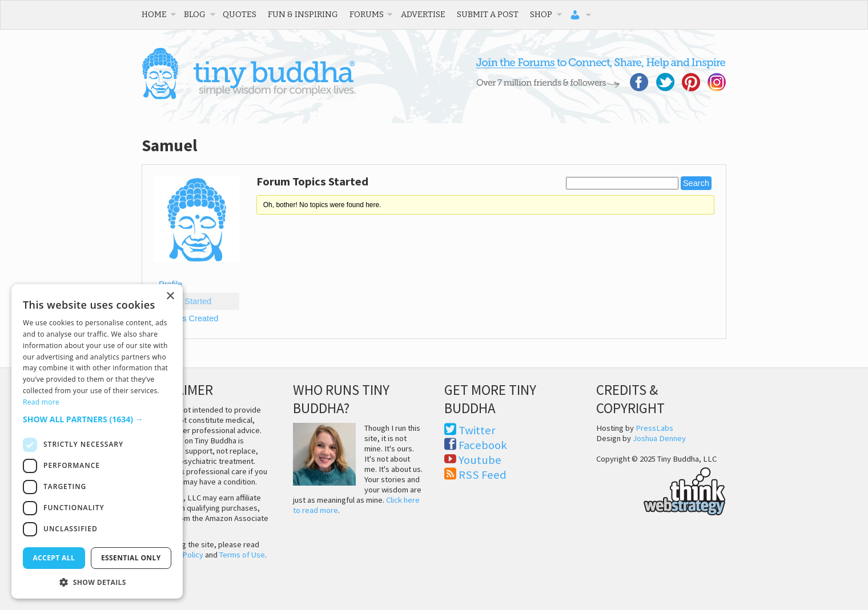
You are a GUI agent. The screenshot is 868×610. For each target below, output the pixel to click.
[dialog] (97, 441)
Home (154, 14)
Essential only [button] (131, 558)
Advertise (423, 14)
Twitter (477, 430)
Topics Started (185, 301)
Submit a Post (488, 14)
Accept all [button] (54, 558)
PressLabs (654, 428)
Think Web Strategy (661, 490)
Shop (541, 14)
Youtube (480, 460)
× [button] (170, 296)
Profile (170, 284)
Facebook (483, 445)
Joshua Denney (659, 438)
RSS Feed (483, 475)
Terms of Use (242, 555)
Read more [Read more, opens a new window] (41, 402)
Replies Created (188, 318)
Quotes (240, 14)
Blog (195, 14)
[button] (97, 419)
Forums (367, 14)
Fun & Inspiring (303, 14)
